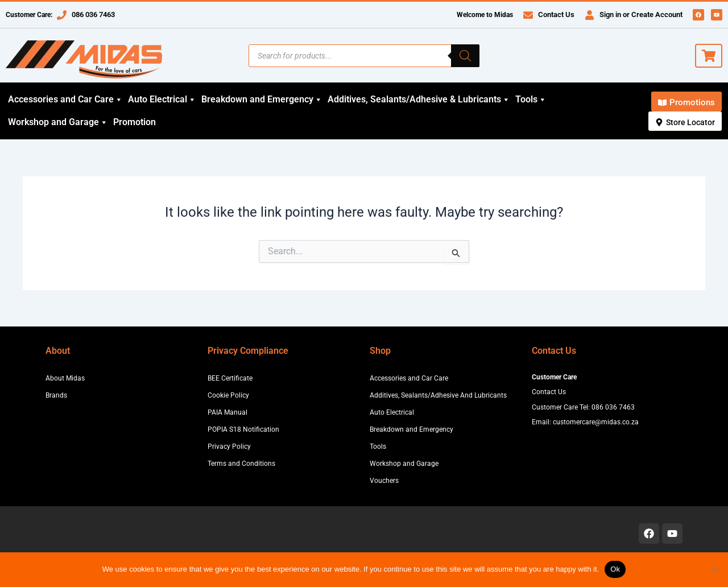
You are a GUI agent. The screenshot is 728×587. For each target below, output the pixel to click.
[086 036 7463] (62, 15)
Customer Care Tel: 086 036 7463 (583, 407)
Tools (531, 100)
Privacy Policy (229, 447)
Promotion (135, 122)
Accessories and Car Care (65, 100)
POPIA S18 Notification (243, 429)
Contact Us (556, 15)
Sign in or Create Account (641, 15)
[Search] (465, 56)
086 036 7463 (93, 15)
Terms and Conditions (241, 464)
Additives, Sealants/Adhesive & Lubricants (419, 100)
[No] (714, 569)
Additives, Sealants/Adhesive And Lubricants (438, 395)
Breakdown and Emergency (262, 100)
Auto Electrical (162, 100)
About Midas (65, 378)
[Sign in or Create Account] (590, 15)
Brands (56, 395)
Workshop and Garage (58, 122)
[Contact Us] (528, 15)
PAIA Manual (227, 412)
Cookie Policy (228, 395)
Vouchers (384, 481)
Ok (615, 569)
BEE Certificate (230, 378)
